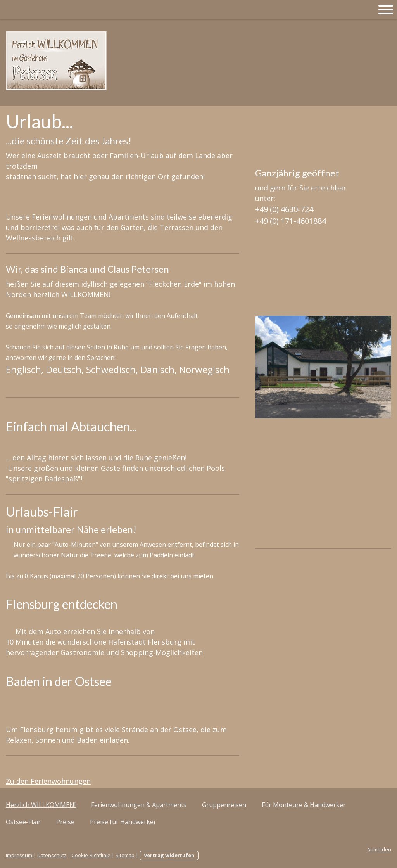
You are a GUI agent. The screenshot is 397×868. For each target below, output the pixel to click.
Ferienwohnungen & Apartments (139, 805)
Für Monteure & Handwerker (304, 805)
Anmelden (379, 849)
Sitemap (125, 855)
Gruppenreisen (224, 805)
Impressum (19, 855)
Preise (65, 822)
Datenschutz (52, 855)
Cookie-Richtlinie (91, 855)
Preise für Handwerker (123, 822)
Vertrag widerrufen (169, 855)
